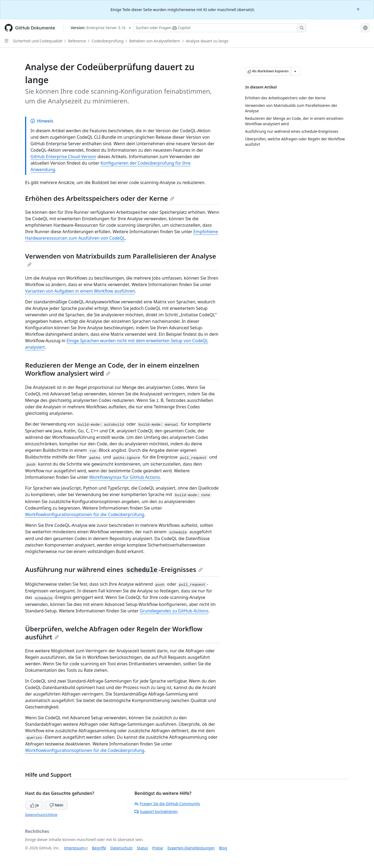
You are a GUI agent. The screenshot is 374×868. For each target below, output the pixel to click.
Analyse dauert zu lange (207, 41)
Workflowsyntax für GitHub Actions (125, 477)
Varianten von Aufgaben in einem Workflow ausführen (80, 291)
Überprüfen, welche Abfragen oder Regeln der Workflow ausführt (114, 633)
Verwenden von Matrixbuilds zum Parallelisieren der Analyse (121, 259)
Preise (158, 848)
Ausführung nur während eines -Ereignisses (114, 569)
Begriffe (99, 848)
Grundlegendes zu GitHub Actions (174, 611)
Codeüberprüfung (108, 41)
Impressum (74, 848)
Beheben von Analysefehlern (155, 41)
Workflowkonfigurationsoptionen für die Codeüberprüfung (85, 514)
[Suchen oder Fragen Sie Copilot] (220, 28)
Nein (56, 805)
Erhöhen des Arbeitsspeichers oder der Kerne (100, 198)
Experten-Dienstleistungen (191, 848)
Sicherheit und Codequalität (38, 41)
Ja (35, 805)
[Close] (359, 9)
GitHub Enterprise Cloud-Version (63, 157)
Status (142, 848)
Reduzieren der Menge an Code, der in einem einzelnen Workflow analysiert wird (112, 369)
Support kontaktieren (156, 811)
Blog (223, 848)
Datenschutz (121, 848)
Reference (77, 41)
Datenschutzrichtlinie (41, 815)
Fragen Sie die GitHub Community (167, 804)
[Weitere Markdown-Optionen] (295, 71)
